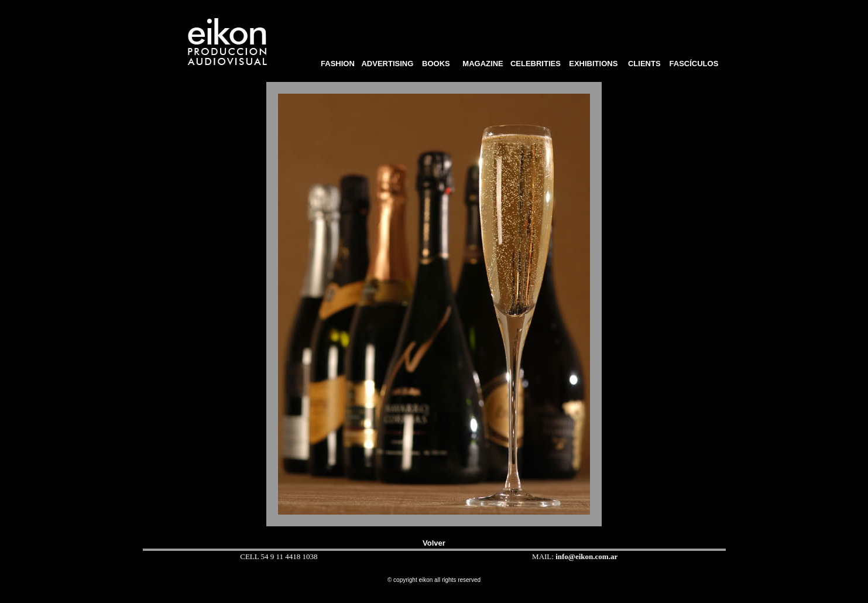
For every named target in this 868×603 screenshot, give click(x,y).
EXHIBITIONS (593, 64)
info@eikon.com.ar (586, 556)
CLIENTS (644, 64)
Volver (434, 543)
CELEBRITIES (536, 64)
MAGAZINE (483, 64)
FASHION (336, 64)
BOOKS (439, 64)
